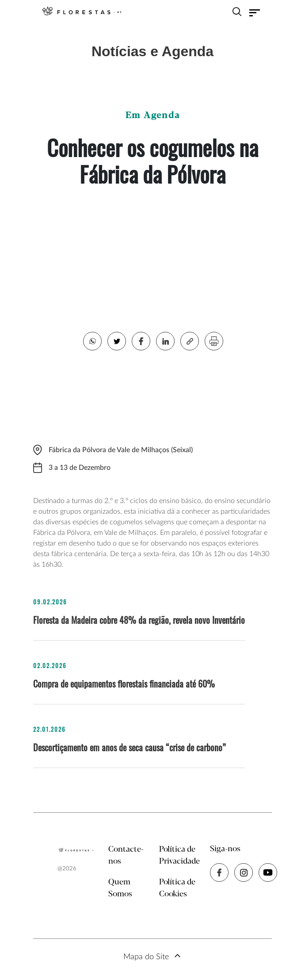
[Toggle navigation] (255, 13)
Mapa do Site (146, 957)
